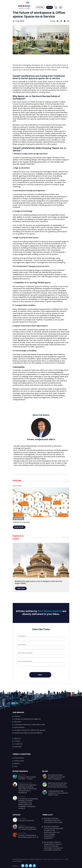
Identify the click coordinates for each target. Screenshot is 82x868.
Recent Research (20, 771)
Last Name (22, 644)
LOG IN (50, 7)
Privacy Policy (19, 758)
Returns (17, 764)
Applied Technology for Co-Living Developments (27, 828)
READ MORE (19, 527)
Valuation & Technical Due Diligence (27, 719)
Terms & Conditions (22, 754)
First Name (22, 636)
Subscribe (18, 747)
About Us (18, 738)
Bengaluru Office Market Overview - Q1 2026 (27, 778)
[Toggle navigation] (61, 7)
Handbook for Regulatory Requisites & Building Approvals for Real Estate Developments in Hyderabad (27, 789)
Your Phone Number (25, 653)
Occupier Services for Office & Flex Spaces (30, 730)
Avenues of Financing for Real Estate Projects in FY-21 (28, 836)
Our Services (18, 712)
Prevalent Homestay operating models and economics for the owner (53, 820)
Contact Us (18, 744)
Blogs (45, 771)
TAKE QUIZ (21, 588)
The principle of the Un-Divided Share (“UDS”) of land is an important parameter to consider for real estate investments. (53, 846)
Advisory (17, 716)
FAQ (16, 766)
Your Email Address (25, 661)
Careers (17, 741)
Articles (16, 815)
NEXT (40, 675)
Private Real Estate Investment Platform (28, 733)
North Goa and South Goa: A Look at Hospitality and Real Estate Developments (58, 785)
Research (18, 722)
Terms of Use (19, 761)
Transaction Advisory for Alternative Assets (30, 725)
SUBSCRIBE (40, 7)
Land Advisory (19, 727)
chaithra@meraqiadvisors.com (53, 859)
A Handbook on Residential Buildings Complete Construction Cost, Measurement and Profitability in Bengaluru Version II (28, 804)
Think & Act (48, 815)
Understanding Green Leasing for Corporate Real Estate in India (58, 793)
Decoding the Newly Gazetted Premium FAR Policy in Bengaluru (56, 777)
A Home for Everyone (26, 821)
